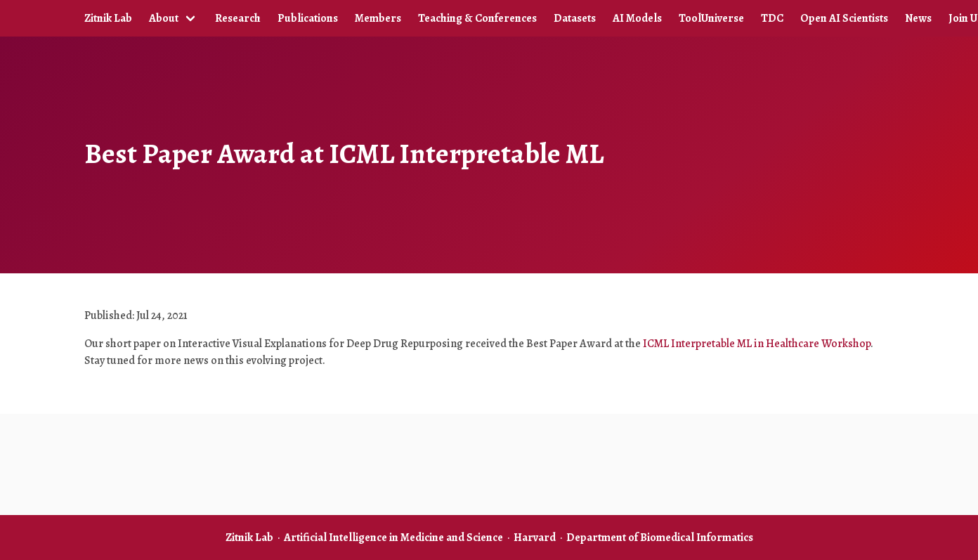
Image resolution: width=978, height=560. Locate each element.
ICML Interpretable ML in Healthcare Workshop (757, 344)
